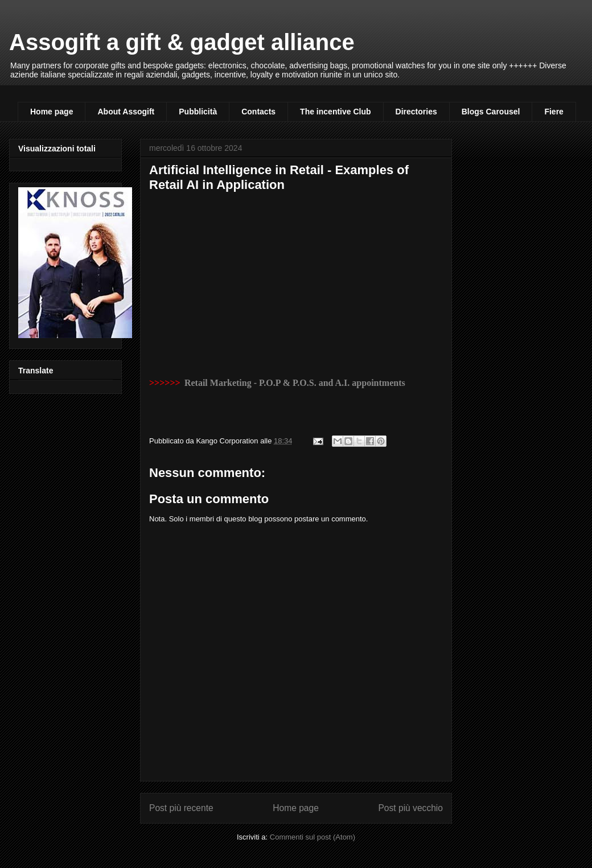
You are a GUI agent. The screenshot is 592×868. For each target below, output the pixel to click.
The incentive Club (335, 112)
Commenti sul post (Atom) (313, 837)
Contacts (258, 112)
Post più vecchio (410, 808)
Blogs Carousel (491, 112)
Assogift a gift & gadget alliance (182, 42)
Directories (416, 112)
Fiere (554, 112)
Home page (52, 112)
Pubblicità (198, 112)
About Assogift (126, 112)
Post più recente (181, 808)
